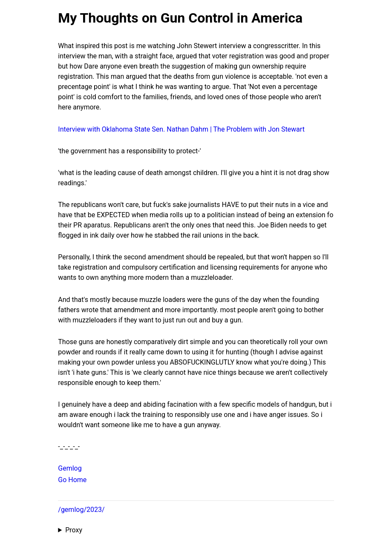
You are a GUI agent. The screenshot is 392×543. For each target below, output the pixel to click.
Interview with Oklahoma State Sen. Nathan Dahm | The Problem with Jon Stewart (181, 129)
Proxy (74, 530)
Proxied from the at (196, 530)
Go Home (72, 480)
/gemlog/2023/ (81, 510)
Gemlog (70, 468)
